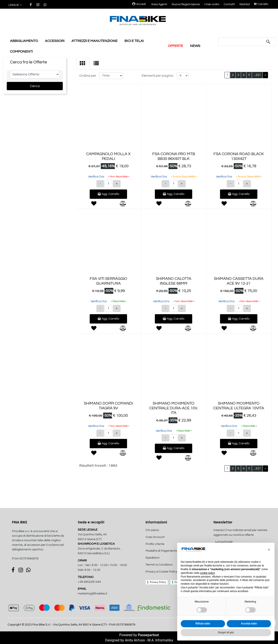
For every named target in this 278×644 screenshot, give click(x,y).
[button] (268, 42)
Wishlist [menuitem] (245, 4)
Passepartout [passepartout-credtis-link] (148, 635)
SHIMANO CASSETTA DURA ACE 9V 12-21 (239, 281)
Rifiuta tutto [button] (203, 624)
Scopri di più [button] (226, 632)
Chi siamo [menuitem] (152, 530)
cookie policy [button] (207, 573)
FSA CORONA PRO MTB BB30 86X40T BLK (174, 156)
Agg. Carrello (108, 194)
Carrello (261, 4)
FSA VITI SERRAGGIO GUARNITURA (108, 281)
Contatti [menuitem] (229, 4)
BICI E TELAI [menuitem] (134, 41)
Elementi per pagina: (158, 76)
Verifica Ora (96, 177)
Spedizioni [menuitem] (152, 558)
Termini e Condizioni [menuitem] (159, 565)
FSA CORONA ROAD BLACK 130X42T (239, 156)
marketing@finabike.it (93, 594)
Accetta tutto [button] (249, 624)
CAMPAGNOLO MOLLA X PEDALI (108, 156)
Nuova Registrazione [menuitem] (186, 4)
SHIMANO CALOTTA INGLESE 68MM (174, 281)
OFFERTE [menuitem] (175, 46)
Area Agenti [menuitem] (159, 4)
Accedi (139, 4)
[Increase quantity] (117, 184)
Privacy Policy (158, 582)
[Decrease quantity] (100, 184)
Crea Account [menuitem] (155, 537)
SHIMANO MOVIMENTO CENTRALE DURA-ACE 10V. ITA (174, 408)
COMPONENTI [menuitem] (21, 51)
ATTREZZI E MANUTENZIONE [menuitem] (94, 41)
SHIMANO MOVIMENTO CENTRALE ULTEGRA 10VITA (239, 406)
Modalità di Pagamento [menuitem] (161, 551)
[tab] (83, 64)
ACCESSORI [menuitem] (55, 41)
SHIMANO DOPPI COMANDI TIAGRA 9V (108, 406)
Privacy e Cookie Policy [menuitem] (161, 572)
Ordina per (88, 76)
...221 (257, 75)
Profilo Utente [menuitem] (155, 544)
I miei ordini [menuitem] (212, 4)
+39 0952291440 (89, 582)
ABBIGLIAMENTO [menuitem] (24, 41)
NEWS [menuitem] (195, 46)
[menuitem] (169, 576)
